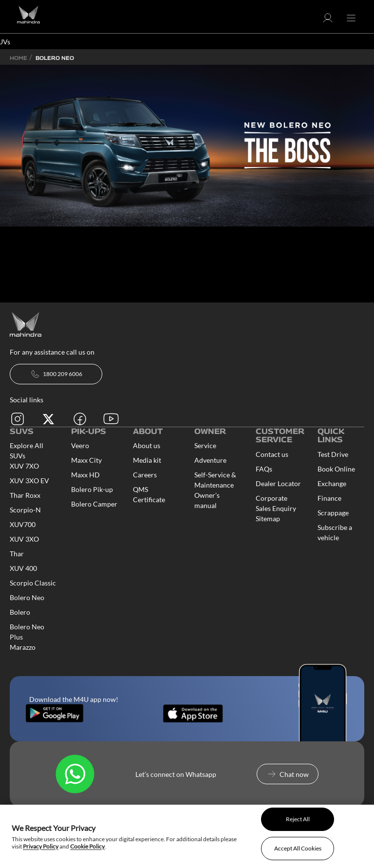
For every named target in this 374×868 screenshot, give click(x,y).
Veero (80, 445)
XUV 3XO (24, 539)
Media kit (147, 460)
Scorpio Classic (33, 583)
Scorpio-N (25, 510)
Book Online (336, 469)
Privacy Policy (41, 846)
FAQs (264, 469)
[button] (328, 21)
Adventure (210, 460)
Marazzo (23, 647)
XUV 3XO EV (29, 481)
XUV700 (23, 524)
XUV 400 (23, 568)
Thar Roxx (25, 495)
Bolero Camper (94, 504)
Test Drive (333, 454)
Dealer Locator (278, 483)
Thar (17, 554)
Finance (329, 498)
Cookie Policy (87, 846)
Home (19, 58)
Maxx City (86, 460)
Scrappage (333, 513)
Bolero (20, 612)
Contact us (272, 454)
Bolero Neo (27, 597)
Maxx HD (85, 475)
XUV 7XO (24, 466)
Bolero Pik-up (92, 489)
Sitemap (268, 519)
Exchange (332, 483)
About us (147, 445)
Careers (145, 475)
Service (205, 445)
